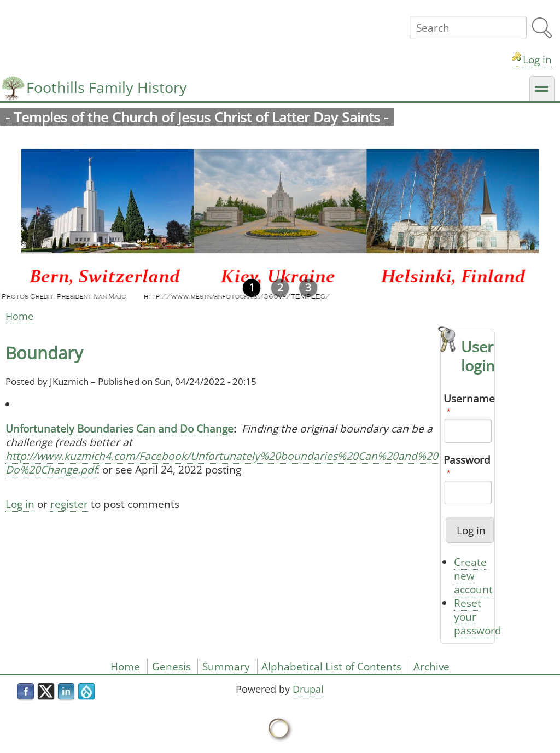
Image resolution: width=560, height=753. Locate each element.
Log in (537, 59)
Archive (431, 666)
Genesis (171, 666)
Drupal (308, 689)
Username (469, 398)
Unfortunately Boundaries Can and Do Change (119, 428)
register (69, 504)
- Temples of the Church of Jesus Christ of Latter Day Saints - (197, 117)
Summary (226, 666)
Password (467, 460)
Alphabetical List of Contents (331, 666)
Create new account (473, 576)
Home (19, 316)
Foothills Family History (107, 87)
